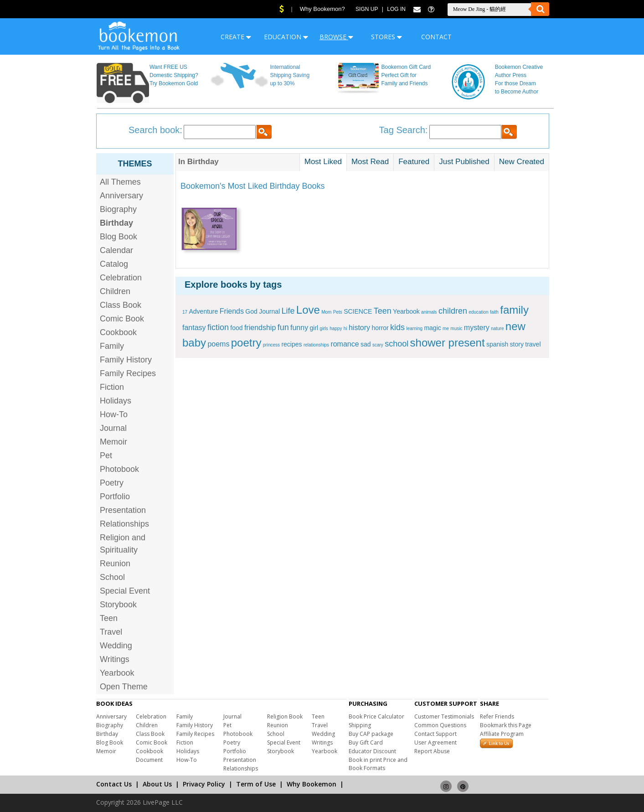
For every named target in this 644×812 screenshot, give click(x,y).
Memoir (113, 442)
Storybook (118, 605)
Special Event (125, 591)
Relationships (124, 524)
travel (533, 344)
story (517, 344)
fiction (218, 327)
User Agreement (435, 742)
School (112, 577)
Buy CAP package (371, 734)
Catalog (114, 264)
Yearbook (117, 673)
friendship (260, 328)
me (446, 328)
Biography (118, 209)
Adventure (203, 311)
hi (345, 328)
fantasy (194, 328)
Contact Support (435, 734)
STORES (386, 37)
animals (429, 312)
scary (378, 345)
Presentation (123, 510)
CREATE (236, 37)
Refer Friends (497, 716)
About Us (157, 784)
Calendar (116, 250)
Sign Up (367, 9)
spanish (497, 344)
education (478, 312)
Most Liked (323, 162)
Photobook (119, 469)
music (456, 328)
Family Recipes (128, 373)
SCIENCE (358, 311)
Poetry (112, 483)
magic (432, 328)
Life (288, 311)
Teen (109, 618)
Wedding (116, 646)
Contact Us (114, 784)
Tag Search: (404, 130)
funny (299, 328)
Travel (111, 632)
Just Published (464, 162)
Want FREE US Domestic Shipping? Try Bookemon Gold (174, 75)
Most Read (370, 162)
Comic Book (122, 319)
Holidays (116, 401)
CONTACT (436, 37)
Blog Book (118, 237)
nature (497, 328)
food (236, 328)
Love (308, 310)
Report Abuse (432, 751)
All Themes (120, 182)
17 (185, 312)
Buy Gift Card (366, 742)
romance (345, 344)
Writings (115, 659)
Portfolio (115, 497)
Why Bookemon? (322, 9)
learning (414, 328)
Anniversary (121, 196)
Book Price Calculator (376, 716)
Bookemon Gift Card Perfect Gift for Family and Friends (406, 75)
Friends (232, 311)
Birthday (107, 734)
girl (314, 328)
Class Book (121, 305)
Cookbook (118, 332)
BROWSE (336, 37)
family (514, 310)
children (453, 311)
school (397, 344)
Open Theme (124, 687)
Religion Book (285, 716)
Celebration (121, 278)
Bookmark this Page (506, 725)
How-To (114, 414)
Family (112, 346)
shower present (448, 343)
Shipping (360, 725)
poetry (246, 343)
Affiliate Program (502, 734)
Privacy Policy (204, 784)
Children (115, 291)
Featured (414, 162)
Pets (338, 312)
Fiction (112, 387)
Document (149, 760)
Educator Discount (372, 751)
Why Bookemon (312, 784)
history (359, 328)
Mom (326, 312)
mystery (477, 328)
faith (494, 312)
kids (397, 327)
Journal (113, 428)
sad (366, 344)
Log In (396, 9)
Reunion (115, 564)
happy (336, 328)
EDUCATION (286, 37)
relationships (316, 345)
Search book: (155, 130)
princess (271, 345)
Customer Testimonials (444, 716)
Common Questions (440, 725)
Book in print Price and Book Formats (378, 764)
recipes (291, 344)
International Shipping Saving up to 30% (290, 75)
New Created (522, 162)
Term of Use (256, 784)
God (251, 311)
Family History (126, 360)
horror (380, 328)
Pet (106, 455)
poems (218, 344)
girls (324, 328)
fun (283, 327)
